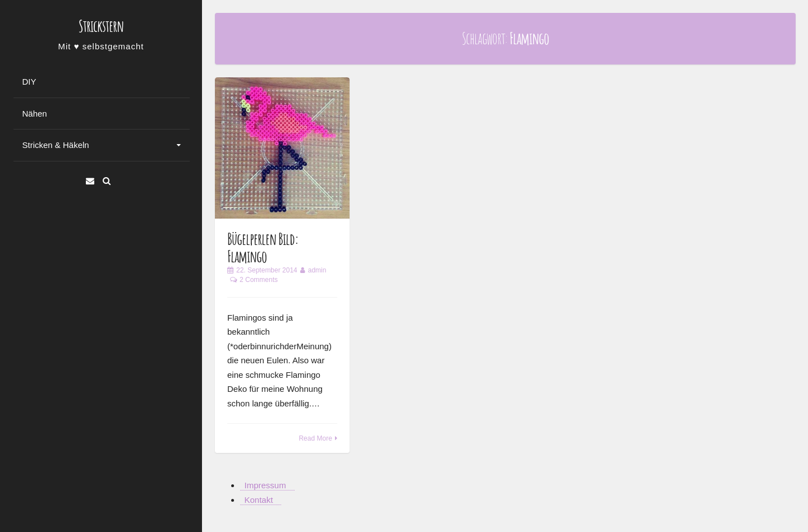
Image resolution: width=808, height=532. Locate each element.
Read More (315, 438)
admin (317, 270)
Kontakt (259, 500)
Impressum (265, 485)
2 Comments (259, 280)
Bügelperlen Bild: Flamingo (263, 248)
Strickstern (101, 26)
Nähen (35, 114)
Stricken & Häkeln (56, 145)
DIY (29, 82)
